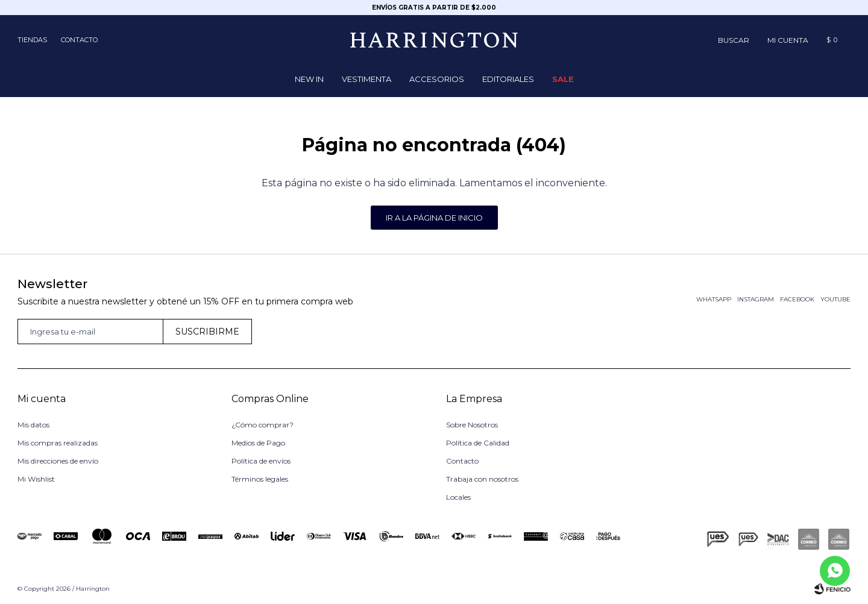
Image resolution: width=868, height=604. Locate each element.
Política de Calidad (478, 443)
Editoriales (508, 79)
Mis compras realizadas (58, 443)
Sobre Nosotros (472, 425)
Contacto (79, 40)
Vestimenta (366, 79)
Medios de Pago (258, 443)
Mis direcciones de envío (58, 461)
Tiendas (32, 40)
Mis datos (33, 425)
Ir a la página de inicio (434, 218)
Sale (563, 79)
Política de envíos (261, 461)
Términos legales (260, 479)
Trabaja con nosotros (482, 479)
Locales (458, 497)
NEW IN (309, 79)
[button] (734, 40)
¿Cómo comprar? (263, 425)
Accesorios (437, 79)
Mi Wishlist (36, 479)
